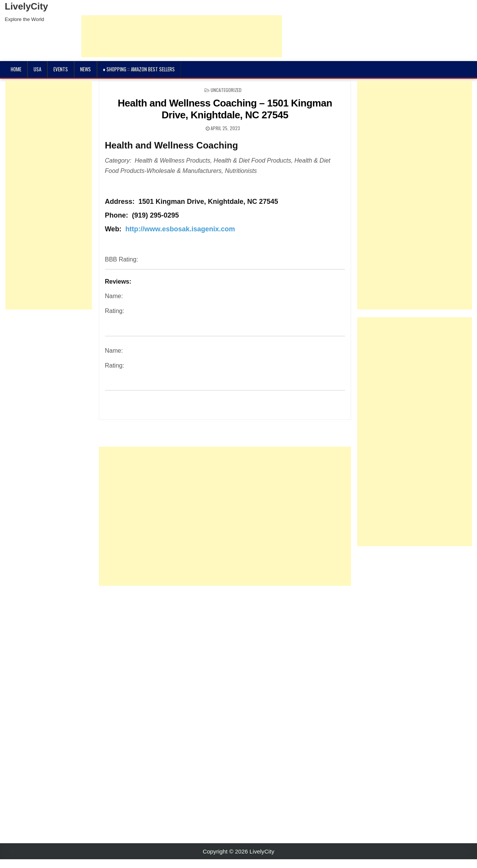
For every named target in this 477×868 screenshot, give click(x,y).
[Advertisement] (198, 516)
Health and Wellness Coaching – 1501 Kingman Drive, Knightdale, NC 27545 (225, 109)
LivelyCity (27, 6)
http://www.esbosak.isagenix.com (180, 229)
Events (61, 69)
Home (16, 69)
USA (37, 69)
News (85, 69)
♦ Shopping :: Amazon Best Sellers (139, 69)
